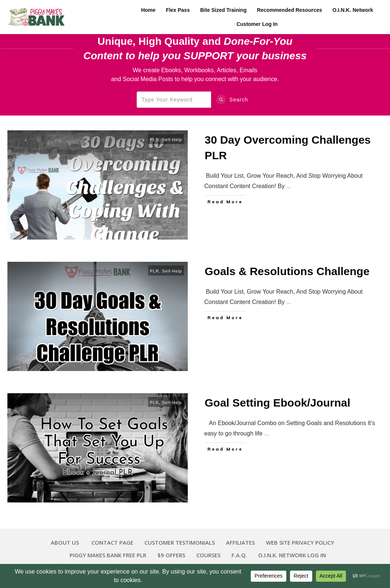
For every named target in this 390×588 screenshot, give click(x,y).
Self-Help (172, 140)
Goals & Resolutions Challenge (287, 271)
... (289, 186)
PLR (154, 140)
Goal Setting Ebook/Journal (278, 403)
